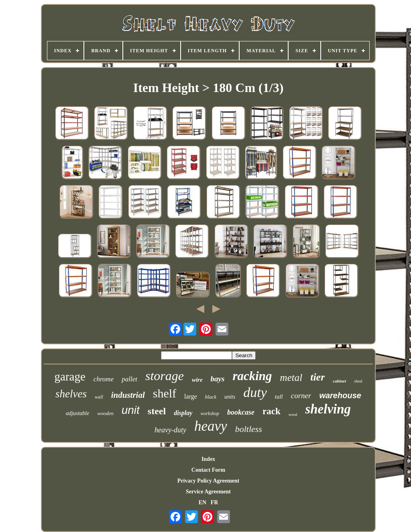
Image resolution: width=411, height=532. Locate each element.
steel (157, 411)
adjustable (77, 413)
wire (197, 380)
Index (208, 459)
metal (291, 378)
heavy (211, 426)
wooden (105, 413)
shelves (71, 394)
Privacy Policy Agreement (208, 481)
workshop (210, 413)
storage (165, 376)
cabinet (339, 381)
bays (218, 379)
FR (215, 502)
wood (293, 414)
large (191, 396)
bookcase (241, 412)
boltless (249, 429)
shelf (165, 393)
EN (202, 502)
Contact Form (208, 470)
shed (358, 381)
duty (255, 392)
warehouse (340, 395)
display (183, 413)
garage (70, 376)
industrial (128, 395)
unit (131, 410)
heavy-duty (170, 430)
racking (252, 376)
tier (317, 377)
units (230, 397)
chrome (104, 379)
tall (279, 397)
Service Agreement (208, 492)
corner (301, 396)
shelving (328, 409)
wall (99, 397)
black (211, 397)
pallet (129, 379)
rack (272, 411)
